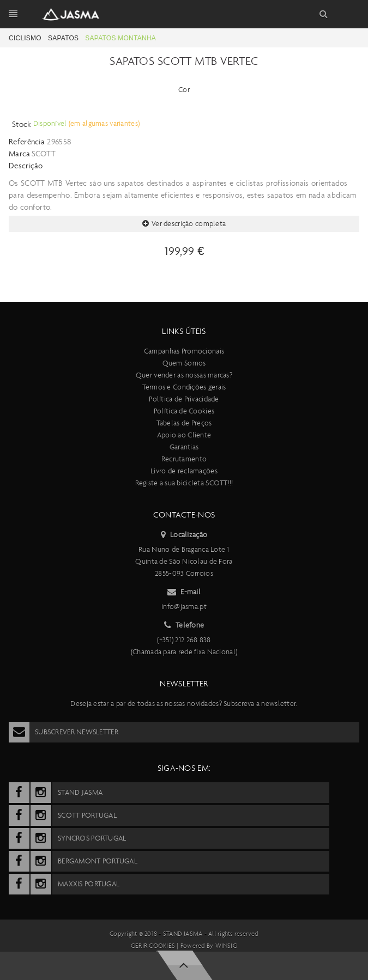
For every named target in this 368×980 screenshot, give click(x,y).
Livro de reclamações (184, 471)
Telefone (184, 625)
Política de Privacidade (184, 399)
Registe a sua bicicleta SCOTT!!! (184, 483)
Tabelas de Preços (184, 423)
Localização (184, 535)
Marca (20, 154)
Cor (184, 90)
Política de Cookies (184, 411)
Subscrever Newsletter (64, 732)
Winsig (226, 946)
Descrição (26, 166)
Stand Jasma (183, 934)
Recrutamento (184, 459)
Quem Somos (184, 363)
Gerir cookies (153, 946)
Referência (27, 142)
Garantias (184, 447)
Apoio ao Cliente (184, 435)
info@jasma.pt (184, 607)
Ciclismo (25, 38)
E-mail (184, 592)
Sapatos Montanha (120, 38)
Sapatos (63, 38)
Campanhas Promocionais (184, 351)
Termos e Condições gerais (184, 387)
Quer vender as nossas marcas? (184, 375)
